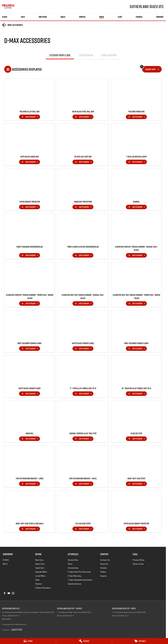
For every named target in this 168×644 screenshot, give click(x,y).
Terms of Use (138, 564)
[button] (30, 94)
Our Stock (43, 17)
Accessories (73, 568)
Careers (103, 568)
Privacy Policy (139, 560)
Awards (103, 576)
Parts (102, 17)
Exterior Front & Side (60, 55)
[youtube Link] (9, 593)
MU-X (5, 564)
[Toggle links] (12, 630)
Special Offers (41, 572)
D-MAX (6, 560)
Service (82, 17)
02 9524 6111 (123, 616)
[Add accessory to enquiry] (30, 117)
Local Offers (40, 576)
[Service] (84, 641)
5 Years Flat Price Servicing (79, 572)
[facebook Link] (5, 593)
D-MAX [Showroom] (5, 17)
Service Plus (73, 560)
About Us (104, 564)
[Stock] (28, 641)
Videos (103, 572)
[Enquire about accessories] (152, 69)
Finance (139, 17)
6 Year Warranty (75, 576)
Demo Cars (40, 564)
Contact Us (105, 560)
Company (160, 17)
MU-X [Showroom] (23, 17)
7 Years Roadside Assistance (80, 580)
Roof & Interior (109, 55)
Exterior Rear (86, 55)
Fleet (120, 17)
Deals (63, 17)
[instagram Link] (13, 593)
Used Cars (40, 568)
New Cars (39, 560)
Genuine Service (74, 584)
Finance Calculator (43, 588)
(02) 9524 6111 (14, 616)
